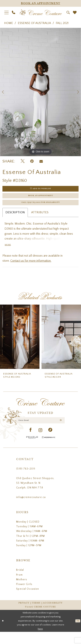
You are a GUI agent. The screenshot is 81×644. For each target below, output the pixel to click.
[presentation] (20, 346)
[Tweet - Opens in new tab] (23, 161)
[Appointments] (40, 3)
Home (9, 23)
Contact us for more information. (31, 270)
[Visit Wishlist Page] (75, 13)
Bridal (20, 582)
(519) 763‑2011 (26, 481)
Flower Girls (24, 596)
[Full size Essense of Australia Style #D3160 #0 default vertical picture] (40, 92)
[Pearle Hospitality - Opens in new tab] (32, 450)
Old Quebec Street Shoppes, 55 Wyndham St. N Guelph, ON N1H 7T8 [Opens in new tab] (35, 495)
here (40, 641)
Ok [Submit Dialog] (77, 633)
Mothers (22, 592)
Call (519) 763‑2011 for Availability (41, 209)
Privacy (24, 615)
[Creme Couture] (40, 12)
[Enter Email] (40, 431)
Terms (36, 615)
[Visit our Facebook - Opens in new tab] (31, 442)
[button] (6, 12)
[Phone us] (14, 12)
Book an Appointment (41, 199)
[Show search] (68, 12)
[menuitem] (6, 12)
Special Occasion (28, 601)
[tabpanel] (40, 92)
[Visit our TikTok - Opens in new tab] (50, 442)
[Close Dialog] (4, 633)
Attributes (40, 220)
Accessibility (53, 615)
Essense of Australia (34, 23)
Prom (19, 587)
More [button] (9, 254)
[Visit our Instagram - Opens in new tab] (40, 442)
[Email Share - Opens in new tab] (41, 161)
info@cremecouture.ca (31, 509)
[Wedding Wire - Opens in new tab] (48, 450)
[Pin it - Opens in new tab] (32, 161)
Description (15, 220)
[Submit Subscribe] (60, 431)
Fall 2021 (62, 23)
